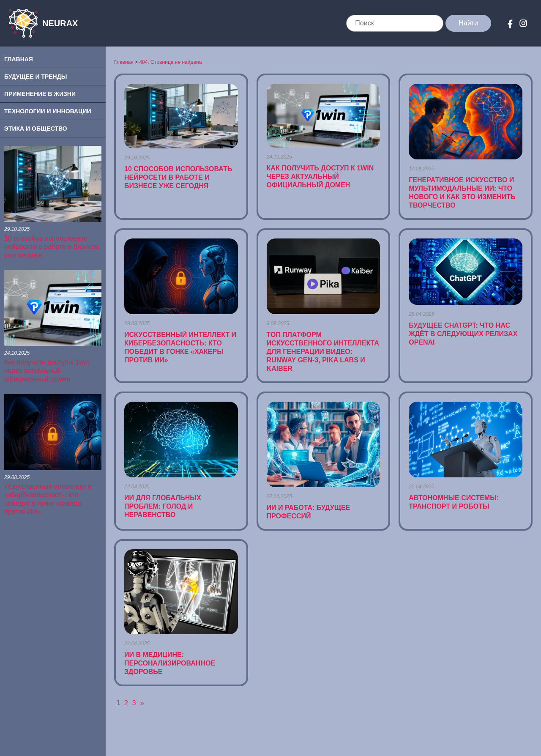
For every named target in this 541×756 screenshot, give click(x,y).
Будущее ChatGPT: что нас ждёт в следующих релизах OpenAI (463, 334)
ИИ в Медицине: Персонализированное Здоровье (170, 663)
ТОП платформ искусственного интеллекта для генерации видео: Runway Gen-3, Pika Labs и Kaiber (323, 352)
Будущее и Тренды (36, 77)
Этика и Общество (36, 129)
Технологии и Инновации (48, 111)
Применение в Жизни (40, 94)
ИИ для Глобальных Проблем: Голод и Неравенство (163, 506)
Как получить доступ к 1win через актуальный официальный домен (47, 371)
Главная (19, 59)
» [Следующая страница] (142, 703)
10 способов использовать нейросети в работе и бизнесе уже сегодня (52, 247)
